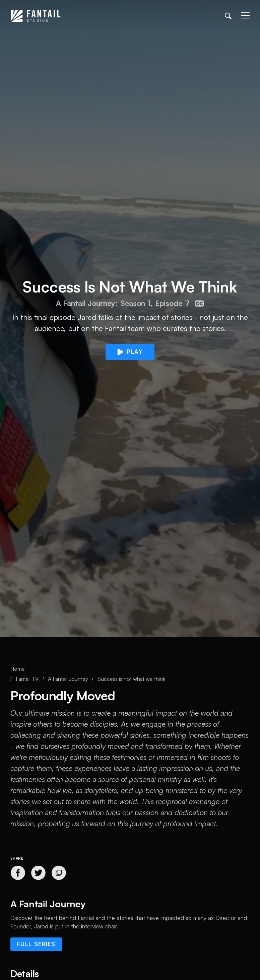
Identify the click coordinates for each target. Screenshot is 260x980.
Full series (36, 944)
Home (18, 669)
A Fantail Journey (68, 679)
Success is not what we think (131, 679)
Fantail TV (27, 679)
